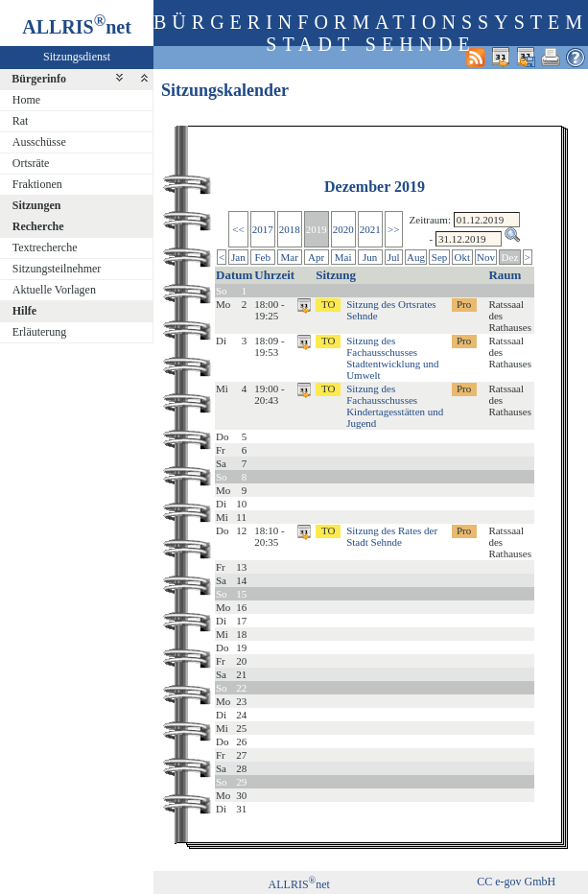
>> (393, 229)
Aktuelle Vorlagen (54, 290)
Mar (289, 257)
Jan (238, 257)
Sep (440, 257)
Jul (394, 257)
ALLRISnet (299, 884)
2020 (343, 229)
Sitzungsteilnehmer (57, 269)
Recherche (38, 226)
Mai (343, 257)
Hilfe (24, 311)
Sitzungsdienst (77, 57)
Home (26, 100)
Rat (21, 121)
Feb (262, 257)
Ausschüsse (39, 142)
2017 (263, 229)
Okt (463, 257)
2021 (370, 229)
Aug (416, 257)
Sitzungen (37, 205)
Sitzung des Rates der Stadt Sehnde (392, 536)
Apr (316, 257)
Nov (486, 257)
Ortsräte (31, 163)
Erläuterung (40, 332)
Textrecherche (45, 247)
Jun (370, 257)
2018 (290, 229)
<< (238, 229)
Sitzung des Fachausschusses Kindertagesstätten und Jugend (395, 406)
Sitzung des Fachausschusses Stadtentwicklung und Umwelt (392, 358)
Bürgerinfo (39, 79)
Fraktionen (37, 184)
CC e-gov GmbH (516, 882)
